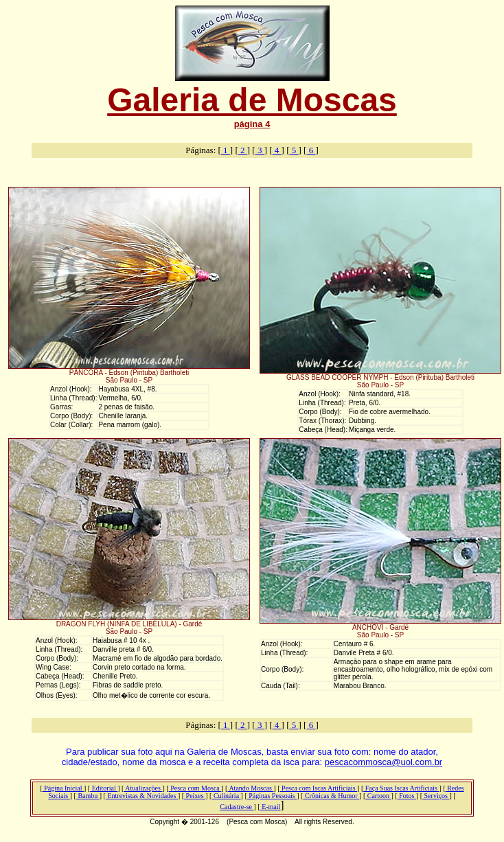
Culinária (226, 796)
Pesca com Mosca (195, 788)
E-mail (271, 807)
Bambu (88, 796)
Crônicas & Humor (331, 796)
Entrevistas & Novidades (142, 796)
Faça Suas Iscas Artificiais (401, 788)
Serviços (436, 796)
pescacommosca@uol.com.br (383, 762)
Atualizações (143, 788)
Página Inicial (63, 788)
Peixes (195, 796)
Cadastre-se (237, 807)
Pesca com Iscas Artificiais (319, 788)
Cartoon (378, 796)
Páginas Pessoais (272, 796)
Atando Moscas (250, 788)
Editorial (104, 788)
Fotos (407, 796)
